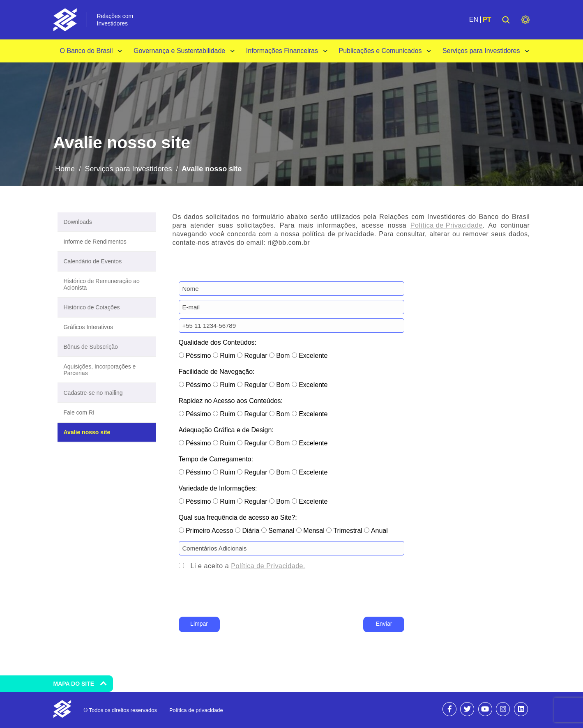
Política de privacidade (196, 710)
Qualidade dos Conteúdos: (218, 342)
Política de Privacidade (447, 225)
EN (474, 20)
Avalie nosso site (87, 432)
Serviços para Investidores (481, 51)
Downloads (78, 222)
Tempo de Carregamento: (216, 459)
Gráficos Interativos (89, 327)
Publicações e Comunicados (380, 51)
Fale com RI (79, 412)
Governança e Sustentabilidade (179, 51)
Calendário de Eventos (93, 261)
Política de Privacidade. (268, 566)
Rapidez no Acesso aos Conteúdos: (231, 401)
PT (487, 20)
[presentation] (241, 599)
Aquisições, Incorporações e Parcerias (100, 370)
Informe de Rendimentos (95, 242)
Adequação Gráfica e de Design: (226, 430)
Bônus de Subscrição (91, 347)
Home (65, 169)
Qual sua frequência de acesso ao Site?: (238, 517)
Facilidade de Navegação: (217, 372)
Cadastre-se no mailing (93, 393)
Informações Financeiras (282, 51)
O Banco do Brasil (86, 51)
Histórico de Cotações (92, 307)
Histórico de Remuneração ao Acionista (102, 284)
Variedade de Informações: (218, 488)
